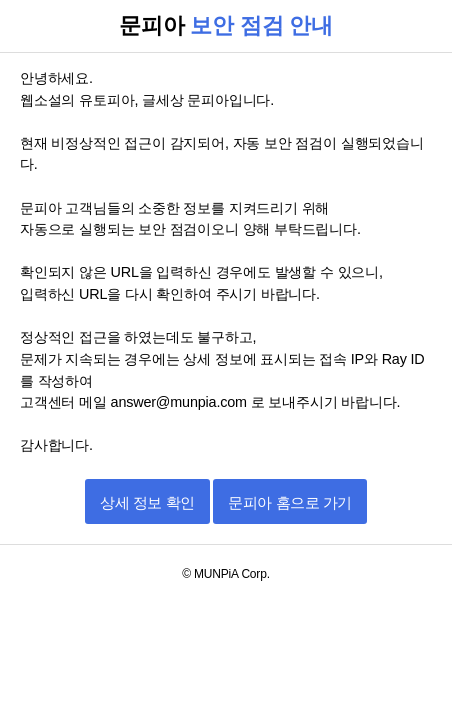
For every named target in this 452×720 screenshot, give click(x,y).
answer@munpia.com (181, 402)
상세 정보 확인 (147, 502)
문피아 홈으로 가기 (289, 502)
